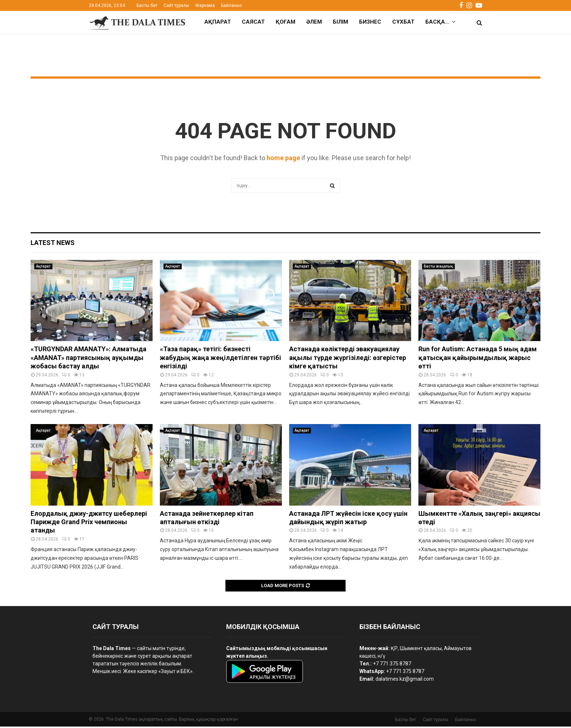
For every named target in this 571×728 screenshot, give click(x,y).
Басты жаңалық (438, 268)
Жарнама (205, 5)
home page (283, 159)
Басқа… (437, 22)
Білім (340, 22)
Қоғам (285, 22)
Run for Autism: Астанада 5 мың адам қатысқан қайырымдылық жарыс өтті (478, 359)
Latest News (53, 244)
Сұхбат (403, 22)
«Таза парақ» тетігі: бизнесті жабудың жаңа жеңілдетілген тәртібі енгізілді (220, 359)
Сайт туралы (176, 5)
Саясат (253, 22)
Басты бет (147, 5)
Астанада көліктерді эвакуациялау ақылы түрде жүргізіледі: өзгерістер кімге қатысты (348, 359)
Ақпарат (218, 22)
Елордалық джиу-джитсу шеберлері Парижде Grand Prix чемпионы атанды (89, 523)
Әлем (314, 22)
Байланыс (232, 5)
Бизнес (370, 22)
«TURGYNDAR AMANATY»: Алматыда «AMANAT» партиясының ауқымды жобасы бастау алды (88, 359)
